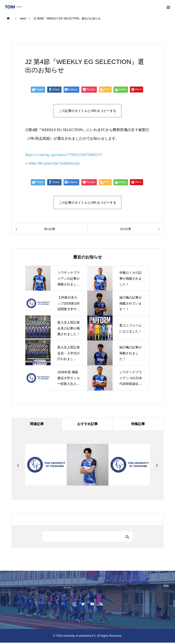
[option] (46, 466)
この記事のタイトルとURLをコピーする (87, 111)
